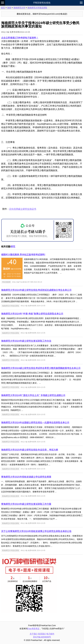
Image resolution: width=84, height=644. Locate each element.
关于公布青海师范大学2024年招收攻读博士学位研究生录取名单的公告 (36, 531)
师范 (13, 247)
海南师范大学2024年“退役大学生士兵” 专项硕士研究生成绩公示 (33, 395)
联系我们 (42, 634)
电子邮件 (50, 634)
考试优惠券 (6, 282)
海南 (9, 8)
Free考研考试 (33, 629)
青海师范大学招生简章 (11, 496)
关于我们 (34, 634)
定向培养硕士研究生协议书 (23, 209)
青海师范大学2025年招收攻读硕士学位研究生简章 (26, 477)
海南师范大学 (19, 8)
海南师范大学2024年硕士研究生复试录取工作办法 (26, 341)
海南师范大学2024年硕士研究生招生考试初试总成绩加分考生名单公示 (36, 290)
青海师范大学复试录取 (11, 523)
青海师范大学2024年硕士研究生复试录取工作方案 (26, 504)
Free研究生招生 (42, 3)
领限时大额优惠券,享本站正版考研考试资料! (23, 255)
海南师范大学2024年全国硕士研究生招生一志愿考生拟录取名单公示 (35, 423)
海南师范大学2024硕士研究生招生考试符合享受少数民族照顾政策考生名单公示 (41, 368)
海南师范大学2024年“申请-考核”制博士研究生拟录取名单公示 (32, 314)
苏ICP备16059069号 (42, 637)
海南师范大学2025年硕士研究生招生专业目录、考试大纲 (30, 450)
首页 (3, 8)
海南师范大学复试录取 (37, 8)
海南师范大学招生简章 (11, 469)
